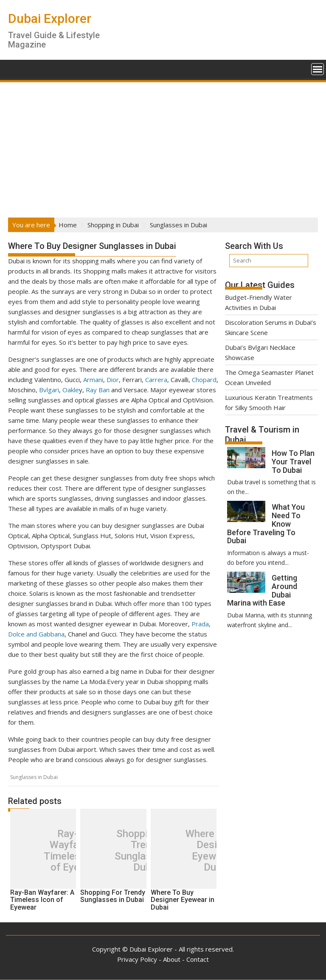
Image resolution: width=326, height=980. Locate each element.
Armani (93, 380)
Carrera (156, 380)
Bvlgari (49, 390)
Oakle (71, 390)
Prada (200, 624)
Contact (198, 959)
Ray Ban (98, 390)
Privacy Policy (137, 959)
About (172, 959)
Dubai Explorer (50, 18)
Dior (113, 380)
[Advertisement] (163, 147)
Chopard (204, 380)
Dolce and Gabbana (36, 634)
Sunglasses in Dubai (34, 777)
